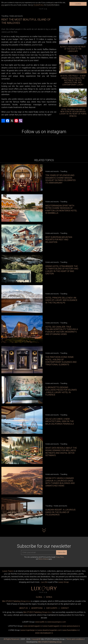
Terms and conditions (75, 639)
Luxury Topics (8, 571)
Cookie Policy (39, 5)
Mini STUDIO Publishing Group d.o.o (16, 601)
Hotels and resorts (16, 16)
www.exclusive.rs (71, 626)
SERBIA (49, 597)
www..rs (41, 622)
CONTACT (65, 608)
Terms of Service (43, 559)
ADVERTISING (37, 608)
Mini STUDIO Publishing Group (50, 642)
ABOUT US (23, 608)
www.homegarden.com (50, 630)
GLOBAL (39, 597)
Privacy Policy (60, 557)
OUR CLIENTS (52, 608)
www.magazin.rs (33, 626)
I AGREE (78, 4)
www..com (57, 622)
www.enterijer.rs (29, 630)
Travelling (5, 16)
